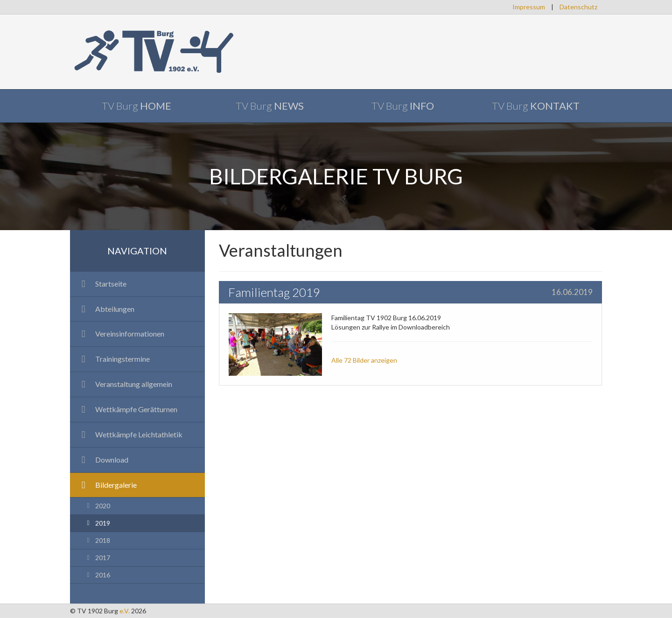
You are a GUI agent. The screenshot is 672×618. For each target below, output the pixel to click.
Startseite (102, 284)
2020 (97, 506)
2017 (97, 558)
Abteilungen (106, 309)
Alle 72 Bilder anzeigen (364, 360)
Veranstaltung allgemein (125, 384)
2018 (97, 540)
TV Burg (136, 106)
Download (103, 460)
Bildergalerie (107, 485)
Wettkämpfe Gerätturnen (127, 409)
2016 (97, 575)
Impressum (529, 7)
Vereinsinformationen (121, 334)
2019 (97, 523)
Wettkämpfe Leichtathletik (130, 434)
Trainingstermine (113, 359)
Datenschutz (578, 7)
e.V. (125, 611)
